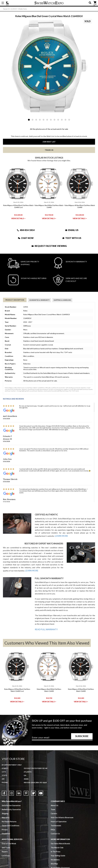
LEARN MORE (61, 536)
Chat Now (26, 238)
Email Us (72, 230)
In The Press (56, 843)
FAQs (53, 821)
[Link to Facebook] (4, 785)
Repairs (5, 843)
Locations (6, 847)
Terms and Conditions (11, 817)
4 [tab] (40, 120)
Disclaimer (6, 825)
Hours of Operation (59, 813)
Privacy (5, 821)
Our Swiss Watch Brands (61, 835)
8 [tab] (54, 120)
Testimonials (56, 817)
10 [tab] (62, 120)
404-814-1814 (8, 3)
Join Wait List (49, 142)
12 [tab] (69, 120)
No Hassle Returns (9, 813)
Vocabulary (55, 851)
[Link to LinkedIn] (19, 785)
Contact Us (55, 825)
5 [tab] (44, 120)
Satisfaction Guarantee (12, 797)
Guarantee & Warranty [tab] (39, 300)
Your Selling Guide (58, 847)
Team (53, 801)
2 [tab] (33, 120)
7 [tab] (51, 120)
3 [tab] (36, 120)
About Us (55, 797)
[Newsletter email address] (62, 730)
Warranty (6, 809)
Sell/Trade (6, 839)
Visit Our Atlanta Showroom (62, 809)
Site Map (54, 855)
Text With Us (72, 238)
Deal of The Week (9, 835)
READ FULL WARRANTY (45, 628)
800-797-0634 (41, 774)
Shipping (5, 805)
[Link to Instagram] (11, 785)
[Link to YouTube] (41, 785)
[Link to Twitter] (33, 785)
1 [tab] (29, 120)
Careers (54, 805)
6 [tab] (47, 120)
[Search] (49, 9)
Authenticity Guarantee (12, 801)
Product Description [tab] (15, 300)
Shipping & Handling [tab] (62, 300)
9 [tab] (58, 120)
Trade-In (49, 150)
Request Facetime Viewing (49, 246)
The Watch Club (58, 839)
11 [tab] (65, 120)
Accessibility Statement (61, 859)
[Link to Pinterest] (26, 785)
